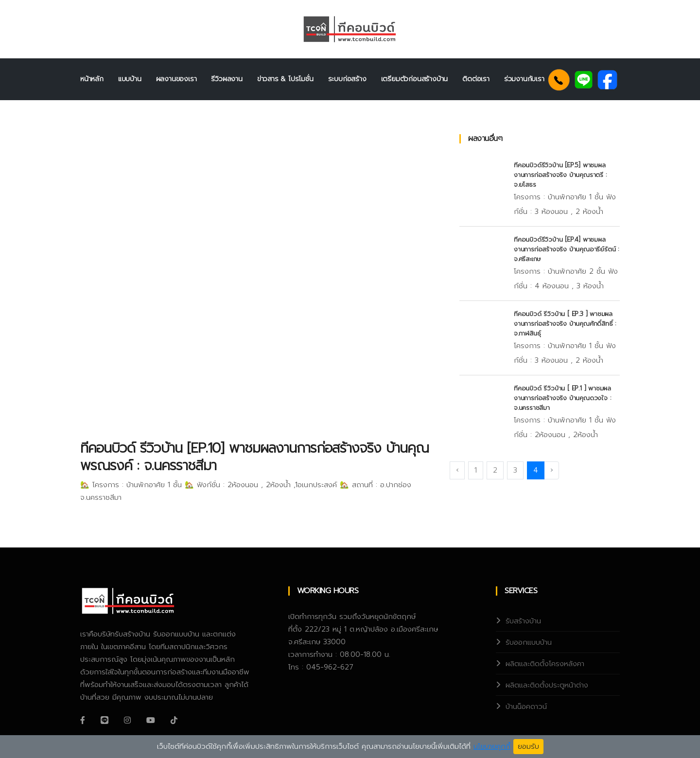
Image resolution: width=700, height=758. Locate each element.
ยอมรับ (528, 747)
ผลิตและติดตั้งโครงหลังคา (545, 664)
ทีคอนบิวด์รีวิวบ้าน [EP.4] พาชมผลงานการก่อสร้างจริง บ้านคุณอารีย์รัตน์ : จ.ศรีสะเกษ (566, 249)
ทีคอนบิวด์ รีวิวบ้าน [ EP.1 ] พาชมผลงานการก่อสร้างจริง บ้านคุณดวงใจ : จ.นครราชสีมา (562, 398)
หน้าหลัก (92, 79)
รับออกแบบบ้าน (529, 642)
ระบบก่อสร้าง (347, 79)
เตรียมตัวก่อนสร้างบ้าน (415, 79)
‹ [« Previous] (457, 470)
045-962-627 (330, 667)
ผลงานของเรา (176, 79)
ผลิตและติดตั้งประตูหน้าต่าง (547, 685)
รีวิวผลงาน (227, 79)
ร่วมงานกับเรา (524, 79)
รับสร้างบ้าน (523, 621)
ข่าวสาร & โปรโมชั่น (285, 79)
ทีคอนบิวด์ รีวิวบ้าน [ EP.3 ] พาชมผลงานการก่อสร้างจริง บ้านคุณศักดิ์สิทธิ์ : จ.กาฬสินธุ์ (565, 324)
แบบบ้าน (130, 79)
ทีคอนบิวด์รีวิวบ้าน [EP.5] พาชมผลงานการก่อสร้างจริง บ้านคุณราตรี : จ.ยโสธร (560, 175)
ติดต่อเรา (476, 79)
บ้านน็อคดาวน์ (526, 706)
